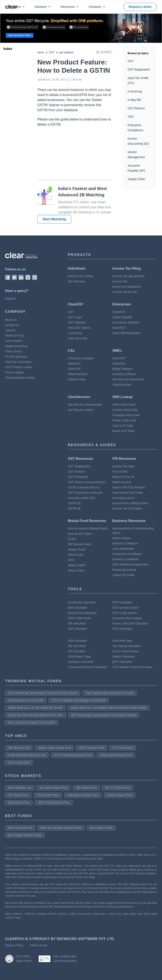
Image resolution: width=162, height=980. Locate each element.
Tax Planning (76, 281)
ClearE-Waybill (122, 317)
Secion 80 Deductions (127, 287)
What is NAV (76, 571)
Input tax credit (78, 338)
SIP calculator (77, 623)
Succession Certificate (127, 554)
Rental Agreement (124, 570)
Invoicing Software (124, 374)
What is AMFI (77, 565)
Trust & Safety (14, 372)
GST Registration (139, 70)
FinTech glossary (16, 357)
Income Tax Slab (123, 466)
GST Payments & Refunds (85, 493)
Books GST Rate (124, 431)
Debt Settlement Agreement (131, 564)
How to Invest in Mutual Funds (88, 528)
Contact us (12, 325)
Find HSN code (122, 641)
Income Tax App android (128, 276)
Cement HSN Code (125, 410)
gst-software (66, 52)
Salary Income (122, 482)
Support (10, 298)
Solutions (43, 7)
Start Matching (54, 219)
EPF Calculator (122, 662)
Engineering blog (16, 346)
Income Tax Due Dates (127, 508)
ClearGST (119, 312)
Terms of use (39, 945)
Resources (70, 7)
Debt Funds (76, 555)
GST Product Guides (19, 367)
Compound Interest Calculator (88, 667)
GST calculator (78, 629)
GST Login (75, 317)
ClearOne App (122, 385)
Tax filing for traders (81, 410)
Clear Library (13, 351)
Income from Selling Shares (131, 503)
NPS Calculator (123, 629)
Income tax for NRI (125, 292)
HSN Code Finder (124, 405)
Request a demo (140, 7)
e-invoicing (75, 333)
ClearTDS (119, 328)
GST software (77, 322)
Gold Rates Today (80, 656)
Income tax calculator (82, 602)
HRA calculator (78, 641)
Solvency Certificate (126, 559)
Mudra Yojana (121, 538)
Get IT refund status (125, 651)
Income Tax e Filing (81, 276)
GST (52, 52)
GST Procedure (78, 477)
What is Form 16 (123, 477)
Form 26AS (120, 472)
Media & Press (15, 336)
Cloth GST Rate (123, 426)
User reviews (14, 341)
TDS (131, 117)
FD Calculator (77, 651)
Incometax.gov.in (124, 498)
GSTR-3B (74, 508)
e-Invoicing (135, 91)
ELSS (72, 539)
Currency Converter (81, 662)
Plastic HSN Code (124, 420)
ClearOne (119, 364)
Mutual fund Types (80, 534)
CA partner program (81, 358)
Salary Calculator (124, 656)
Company (98, 7)
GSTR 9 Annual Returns (84, 487)
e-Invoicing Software (126, 322)
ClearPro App (77, 379)
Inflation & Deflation (125, 543)
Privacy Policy (14, 945)
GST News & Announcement (87, 482)
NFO (71, 560)
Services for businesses (128, 379)
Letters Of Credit (123, 575)
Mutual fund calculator (82, 613)
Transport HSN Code (126, 415)
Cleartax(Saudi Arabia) (20, 378)
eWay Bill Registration (127, 333)
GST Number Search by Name (132, 667)
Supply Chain (136, 179)
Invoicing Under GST (82, 498)
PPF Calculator (122, 602)
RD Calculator (77, 646)
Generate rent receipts (127, 618)
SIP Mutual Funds (80, 544)
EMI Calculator (78, 608)
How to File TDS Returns (129, 487)
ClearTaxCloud (78, 374)
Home (41, 52)
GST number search (126, 608)
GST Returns (136, 108)
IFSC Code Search (125, 613)
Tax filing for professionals (85, 405)
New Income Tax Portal (128, 493)
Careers (10, 330)
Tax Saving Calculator (127, 646)
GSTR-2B (74, 503)
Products (17, 7)
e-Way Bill (134, 100)
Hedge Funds (77, 549)
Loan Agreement (123, 549)
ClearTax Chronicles (18, 362)
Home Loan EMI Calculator (130, 623)
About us (11, 320)
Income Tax (120, 281)
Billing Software (123, 369)
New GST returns (79, 328)
